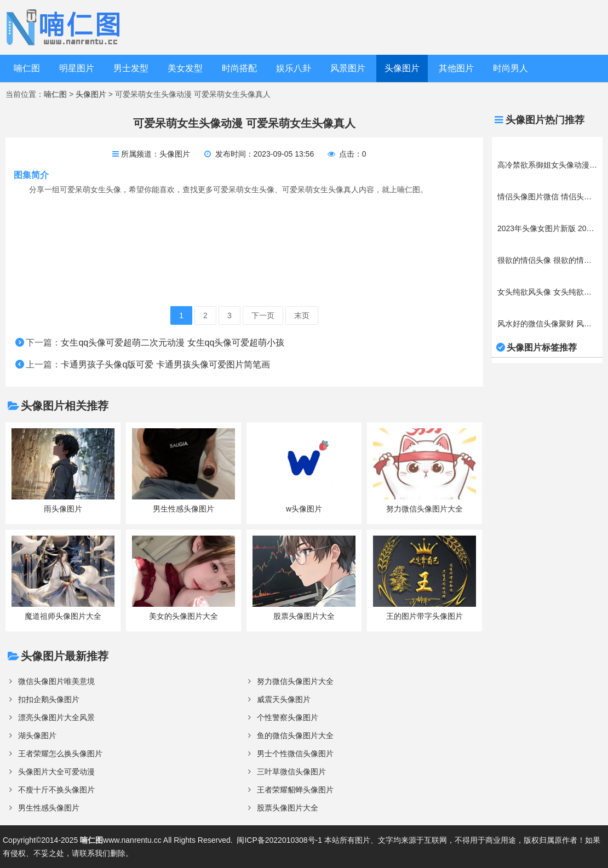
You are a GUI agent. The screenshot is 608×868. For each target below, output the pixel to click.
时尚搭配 (239, 68)
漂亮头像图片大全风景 (56, 717)
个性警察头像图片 (288, 717)
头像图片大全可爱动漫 (56, 772)
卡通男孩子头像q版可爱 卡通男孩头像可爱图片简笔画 (165, 364)
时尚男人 (511, 68)
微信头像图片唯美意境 (56, 681)
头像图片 (402, 68)
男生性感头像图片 (49, 808)
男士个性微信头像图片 (295, 754)
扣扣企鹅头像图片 (49, 699)
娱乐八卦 (294, 68)
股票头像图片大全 (288, 808)
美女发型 (185, 68)
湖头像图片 (37, 735)
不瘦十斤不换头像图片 (56, 790)
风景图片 (348, 68)
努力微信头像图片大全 (295, 681)
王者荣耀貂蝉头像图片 (295, 790)
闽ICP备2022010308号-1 (279, 840)
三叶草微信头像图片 (291, 772)
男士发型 (131, 68)
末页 (302, 315)
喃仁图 (27, 68)
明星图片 (77, 68)
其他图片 (456, 68)
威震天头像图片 (284, 699)
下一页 (263, 315)
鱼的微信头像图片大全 (295, 735)
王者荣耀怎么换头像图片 (60, 754)
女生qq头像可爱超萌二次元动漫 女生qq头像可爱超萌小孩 (173, 343)
